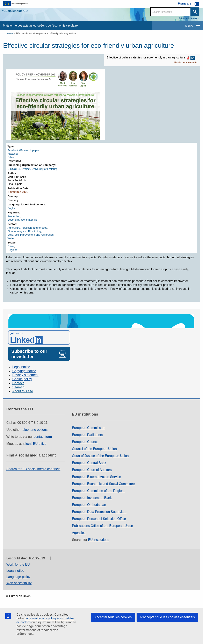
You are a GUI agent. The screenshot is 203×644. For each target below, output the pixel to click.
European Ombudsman (89, 505)
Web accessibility (19, 583)
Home (10, 33)
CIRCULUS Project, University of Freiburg (32, 169)
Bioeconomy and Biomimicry (24, 231)
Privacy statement (25, 375)
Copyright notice (24, 371)
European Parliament (87, 435)
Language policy (18, 577)
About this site (23, 391)
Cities (11, 246)
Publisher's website (186, 63)
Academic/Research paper (23, 150)
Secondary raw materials (22, 220)
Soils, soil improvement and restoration (31, 235)
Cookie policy (22, 379)
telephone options (35, 430)
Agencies (79, 533)
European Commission (89, 428)
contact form (43, 437)
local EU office (36, 444)
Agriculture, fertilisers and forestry (28, 228)
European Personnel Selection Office (99, 519)
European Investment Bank (92, 498)
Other (11, 157)
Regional (13, 250)
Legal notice (21, 367)
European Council (85, 442)
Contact (18, 383)
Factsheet (13, 154)
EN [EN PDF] (193, 58)
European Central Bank (89, 463)
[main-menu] (198, 26)
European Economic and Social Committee (103, 484)
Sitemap (18, 387)
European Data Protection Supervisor (99, 512)
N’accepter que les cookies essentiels (167, 617)
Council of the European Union (94, 449)
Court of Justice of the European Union (100, 456)
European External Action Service (96, 477)
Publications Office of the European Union (103, 526)
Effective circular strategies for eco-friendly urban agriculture (46, 33)
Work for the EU (18, 564)
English (12, 208)
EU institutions (99, 540)
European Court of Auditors (92, 470)
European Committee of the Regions (99, 491)
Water (11, 238)
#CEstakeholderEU (15, 11)
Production (14, 216)
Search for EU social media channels (33, 469)
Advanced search (189, 19)
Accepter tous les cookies (113, 617)
